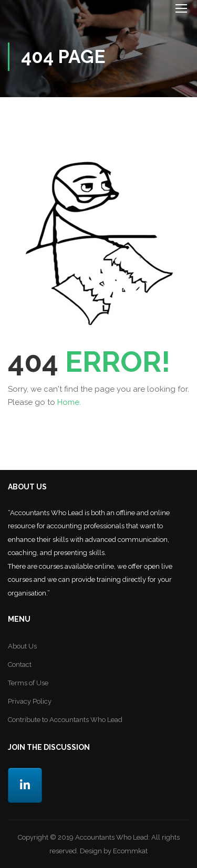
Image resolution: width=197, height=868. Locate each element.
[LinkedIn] (25, 785)
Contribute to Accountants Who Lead (65, 720)
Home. (69, 402)
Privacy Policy (30, 701)
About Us (22, 646)
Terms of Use (28, 683)
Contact (20, 665)
